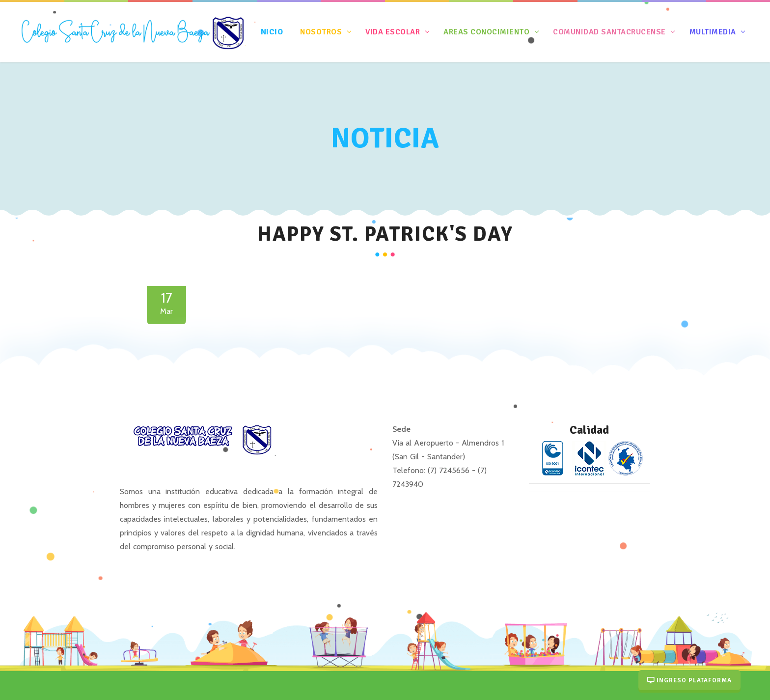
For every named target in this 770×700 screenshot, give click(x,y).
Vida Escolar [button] (393, 31)
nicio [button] (273, 31)
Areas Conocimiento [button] (487, 31)
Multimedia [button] (713, 31)
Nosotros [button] (321, 31)
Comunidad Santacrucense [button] (610, 31)
